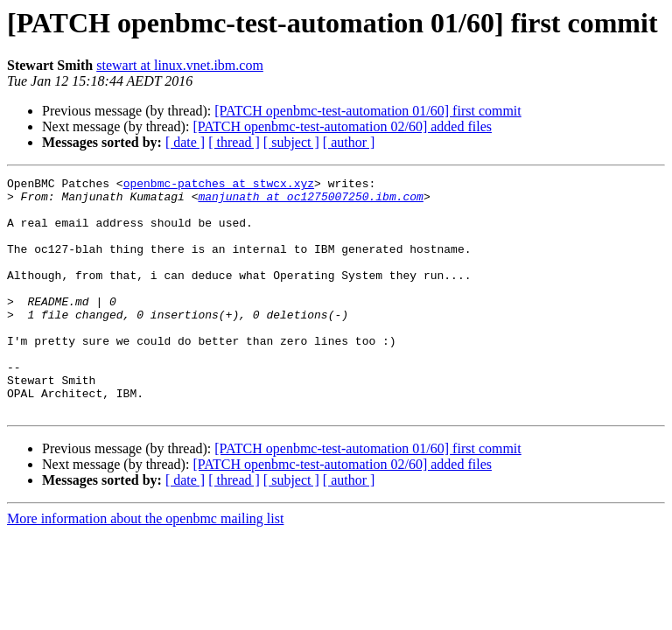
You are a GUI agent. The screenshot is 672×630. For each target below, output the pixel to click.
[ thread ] (234, 142)
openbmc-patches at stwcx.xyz (219, 185)
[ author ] (349, 142)
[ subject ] (291, 142)
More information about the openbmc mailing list (145, 566)
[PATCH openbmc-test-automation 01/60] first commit (367, 111)
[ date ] (185, 142)
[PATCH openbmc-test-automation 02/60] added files (342, 126)
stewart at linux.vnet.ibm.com (180, 65)
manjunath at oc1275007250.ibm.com (310, 201)
